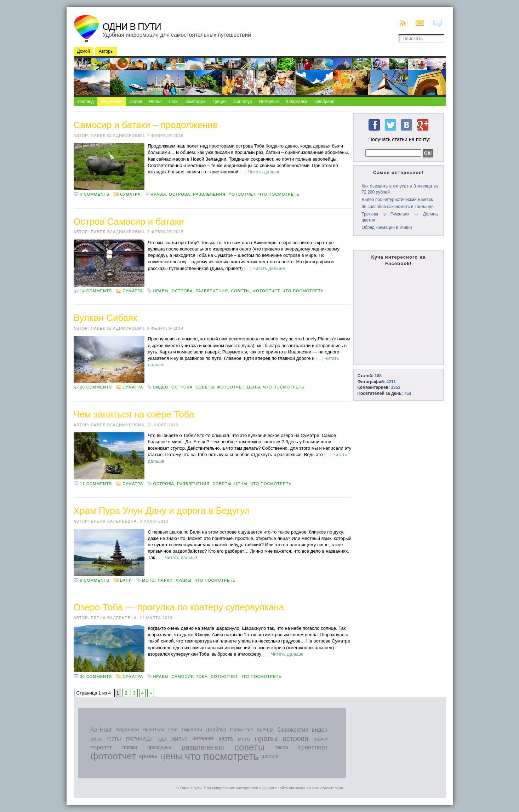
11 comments (96, 484)
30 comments (96, 676)
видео (161, 387)
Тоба (202, 676)
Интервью (269, 102)
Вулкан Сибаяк (105, 318)
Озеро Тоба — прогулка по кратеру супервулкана (179, 607)
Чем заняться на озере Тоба (134, 414)
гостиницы (139, 739)
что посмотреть (279, 194)
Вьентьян (153, 730)
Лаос (174, 102)
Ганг (173, 730)
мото (149, 580)
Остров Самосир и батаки (129, 221)
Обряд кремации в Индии (387, 228)
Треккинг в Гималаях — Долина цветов (400, 217)
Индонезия (112, 102)
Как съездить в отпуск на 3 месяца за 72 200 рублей (400, 189)
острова (179, 194)
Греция (220, 102)
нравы (158, 194)
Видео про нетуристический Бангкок (397, 200)
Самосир (182, 676)
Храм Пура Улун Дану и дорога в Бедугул (162, 511)
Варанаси (127, 730)
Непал (155, 102)
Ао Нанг (101, 730)
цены (254, 387)
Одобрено (324, 102)
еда (162, 739)
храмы (184, 580)
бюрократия (293, 730)
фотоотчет (242, 194)
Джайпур (216, 730)
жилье (179, 739)
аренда (266, 730)
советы (240, 291)
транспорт (313, 747)
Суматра (130, 194)
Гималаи (192, 730)
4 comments (95, 194)
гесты (114, 739)
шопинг (270, 756)
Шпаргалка (296, 102)
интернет (203, 738)
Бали (126, 580)
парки (165, 580)
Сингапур (243, 102)
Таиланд (85, 102)
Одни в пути (132, 27)
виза (96, 739)
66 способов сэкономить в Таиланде (397, 207)
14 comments (96, 291)
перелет (101, 747)
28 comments (96, 387)
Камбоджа (196, 102)
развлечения (209, 194)
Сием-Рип (242, 730)
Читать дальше (264, 172)
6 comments (95, 580)
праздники (159, 747)
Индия (136, 102)
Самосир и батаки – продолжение (146, 125)
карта (226, 739)
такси (281, 747)
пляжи (130, 747)
